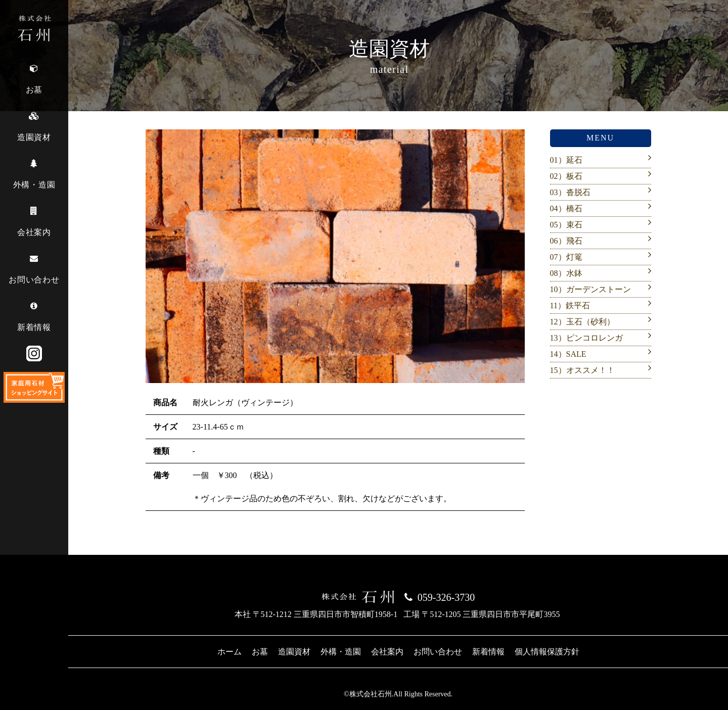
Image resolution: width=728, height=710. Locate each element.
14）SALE (568, 354)
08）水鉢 (566, 273)
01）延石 (566, 160)
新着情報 (488, 652)
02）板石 (566, 176)
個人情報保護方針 (547, 652)
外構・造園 (341, 652)
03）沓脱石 (570, 192)
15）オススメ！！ (582, 370)
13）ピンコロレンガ (586, 338)
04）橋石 (566, 208)
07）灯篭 (566, 257)
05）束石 (566, 225)
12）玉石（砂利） (582, 322)
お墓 (260, 652)
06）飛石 (566, 241)
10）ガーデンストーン (590, 289)
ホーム (230, 652)
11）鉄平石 (570, 305)
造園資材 (294, 652)
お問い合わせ (438, 652)
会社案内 (387, 652)
